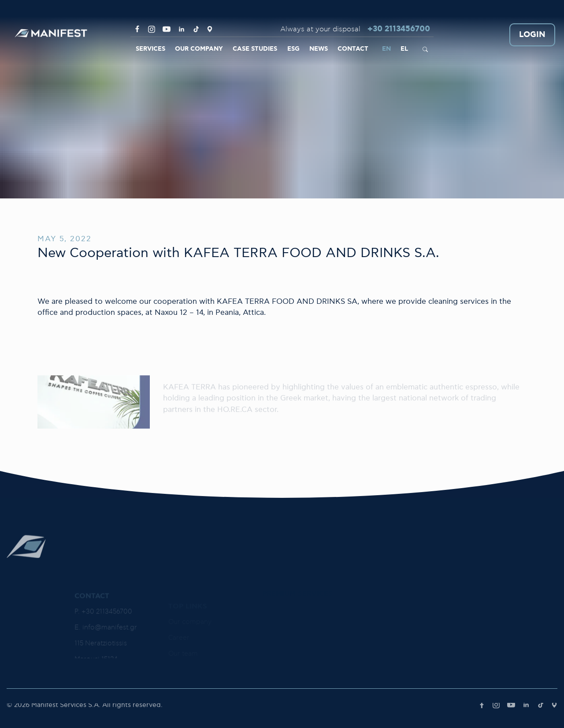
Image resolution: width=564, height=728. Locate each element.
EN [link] (386, 49)
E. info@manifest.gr (106, 640)
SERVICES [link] (150, 49)
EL (404, 49)
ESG (293, 49)
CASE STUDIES (255, 49)
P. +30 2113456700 (103, 624)
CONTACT (353, 49)
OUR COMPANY (199, 49)
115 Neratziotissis (101, 655)
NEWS (319, 49)
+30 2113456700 (399, 29)
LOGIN (532, 35)
